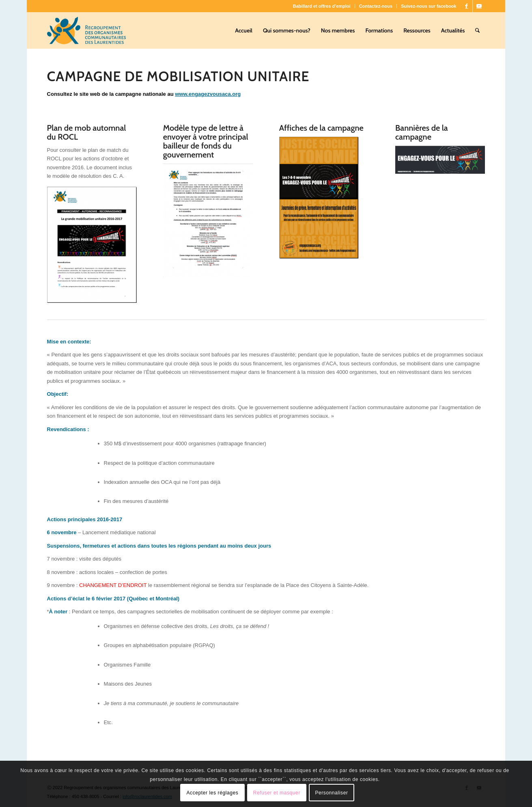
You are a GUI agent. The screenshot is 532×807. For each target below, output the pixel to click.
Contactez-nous (376, 6)
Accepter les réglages (212, 793)
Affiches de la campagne (321, 128)
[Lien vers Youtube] (479, 6)
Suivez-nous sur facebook (429, 6)
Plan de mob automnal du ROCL (87, 132)
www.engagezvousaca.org (208, 94)
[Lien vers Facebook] (466, 6)
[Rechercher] (477, 30)
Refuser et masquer (277, 793)
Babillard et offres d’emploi (322, 6)
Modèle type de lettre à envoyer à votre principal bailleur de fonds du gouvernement (206, 141)
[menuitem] (322, 6)
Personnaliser (331, 793)
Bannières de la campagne (422, 132)
